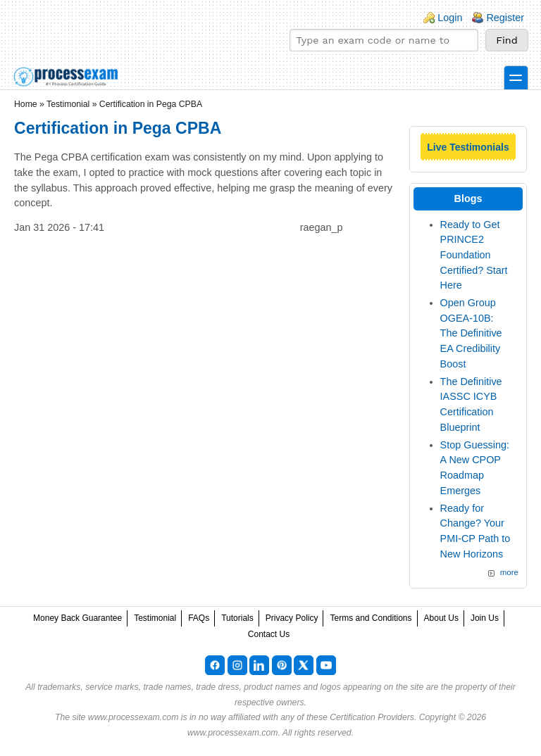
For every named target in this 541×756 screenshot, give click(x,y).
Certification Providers (372, 717)
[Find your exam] (384, 40)
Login (450, 18)
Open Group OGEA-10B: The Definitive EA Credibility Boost (471, 333)
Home (26, 104)
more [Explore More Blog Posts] (509, 572)
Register (505, 18)
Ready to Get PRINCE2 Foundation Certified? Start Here (474, 255)
